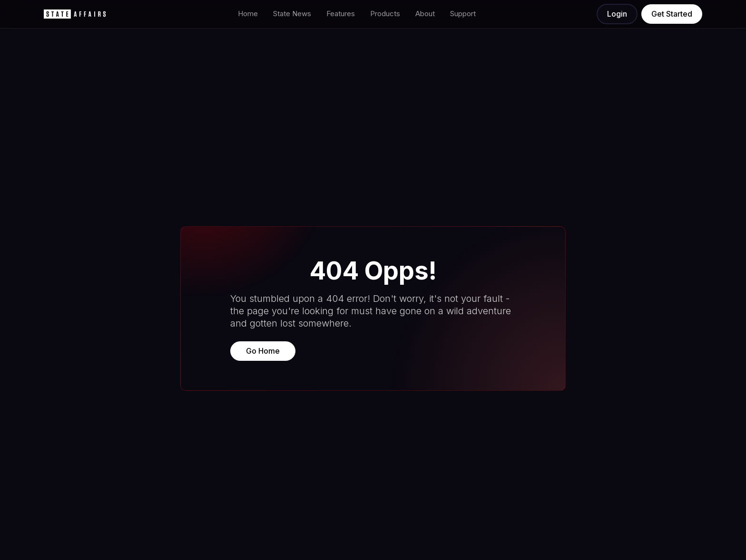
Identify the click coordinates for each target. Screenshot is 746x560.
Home (248, 14)
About (425, 14)
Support (463, 14)
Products (385, 14)
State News (292, 14)
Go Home (263, 351)
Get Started (672, 14)
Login (617, 14)
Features (341, 14)
